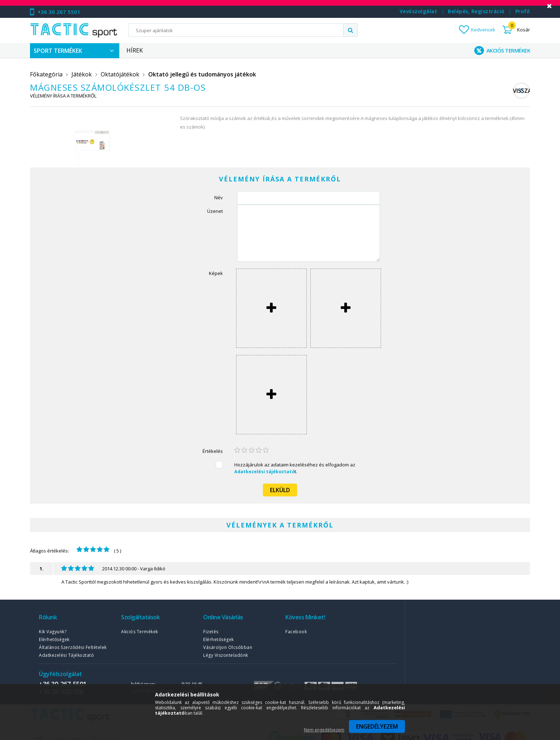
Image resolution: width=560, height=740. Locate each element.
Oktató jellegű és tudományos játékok (202, 74)
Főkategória (46, 74)
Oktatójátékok (120, 74)
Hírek (135, 50)
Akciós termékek (140, 632)
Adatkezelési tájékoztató (66, 655)
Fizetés (211, 632)
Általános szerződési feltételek (73, 647)
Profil (523, 11)
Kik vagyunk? (53, 632)
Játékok (82, 74)
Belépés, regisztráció (476, 11)
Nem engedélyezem (324, 730)
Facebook (296, 632)
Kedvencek (483, 30)
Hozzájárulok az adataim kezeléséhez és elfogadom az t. (295, 468)
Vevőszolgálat (419, 11)
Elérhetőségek (54, 639)
